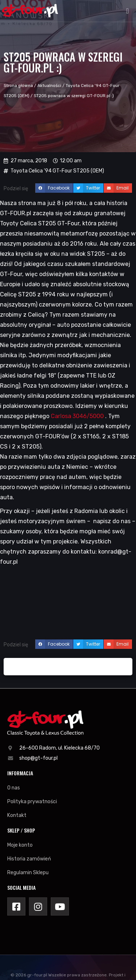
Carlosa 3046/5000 (77, 416)
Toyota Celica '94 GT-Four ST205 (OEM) (57, 171)
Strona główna (18, 86)
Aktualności (49, 86)
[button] (127, 11)
